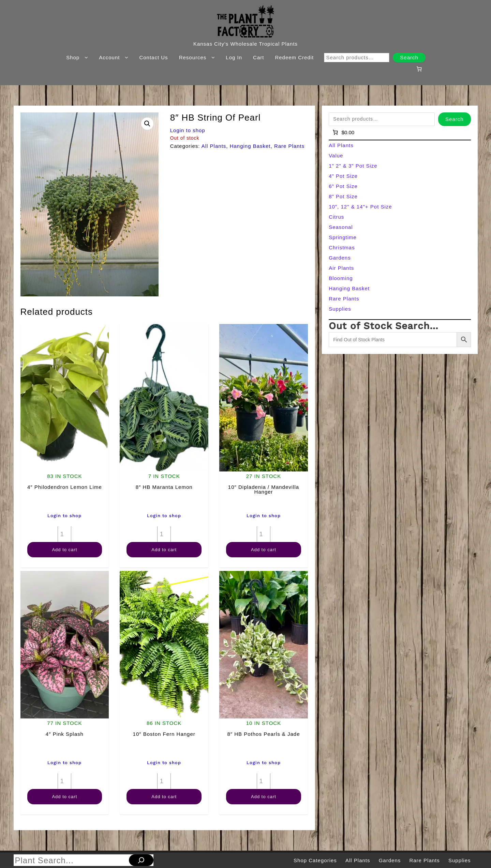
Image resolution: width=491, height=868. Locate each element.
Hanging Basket (250, 146)
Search (409, 57)
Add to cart (64, 550)
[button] (147, 124)
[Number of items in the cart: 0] (419, 69)
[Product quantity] (64, 534)
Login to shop (188, 130)
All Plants (214, 146)
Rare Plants (289, 146)
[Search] (141, 860)
